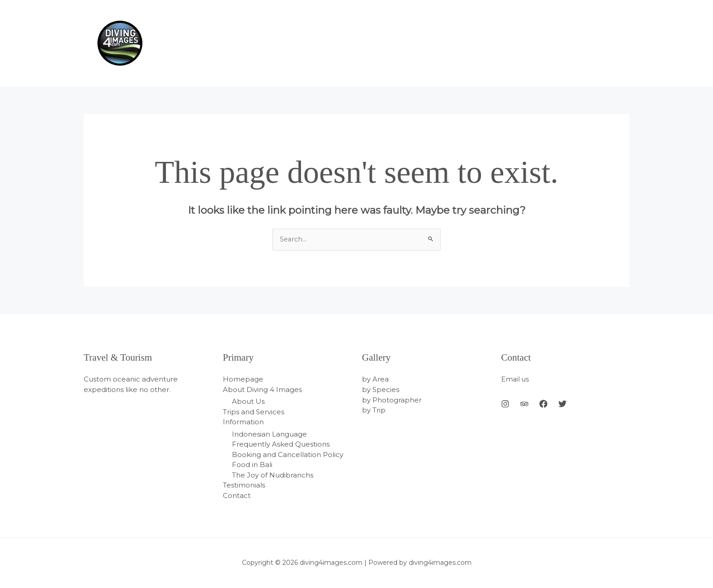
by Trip (374, 410)
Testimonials (244, 485)
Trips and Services (254, 412)
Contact (237, 495)
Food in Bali (252, 465)
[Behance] (524, 404)
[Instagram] (505, 404)
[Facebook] (543, 404)
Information (243, 422)
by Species (381, 390)
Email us (515, 379)
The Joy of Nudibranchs (273, 475)
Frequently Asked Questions (281, 445)
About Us (248, 402)
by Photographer (392, 400)
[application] (623, 43)
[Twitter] (562, 404)
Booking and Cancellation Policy (288, 455)
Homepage (243, 379)
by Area (375, 379)
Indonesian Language (269, 434)
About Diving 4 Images (262, 390)
